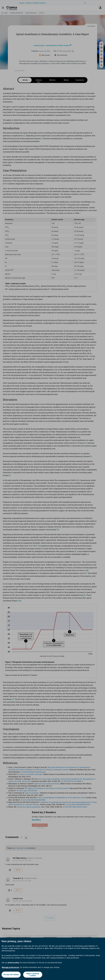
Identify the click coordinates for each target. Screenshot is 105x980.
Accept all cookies (11, 974)
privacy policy (14, 963)
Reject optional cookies (33, 975)
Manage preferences (10, 967)
